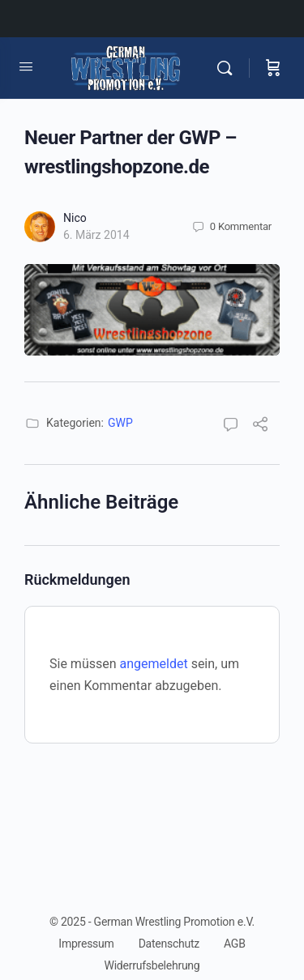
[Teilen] (260, 426)
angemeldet (154, 664)
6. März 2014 (96, 235)
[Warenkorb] (273, 68)
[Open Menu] (26, 66)
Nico (75, 218)
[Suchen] (229, 68)
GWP (120, 423)
